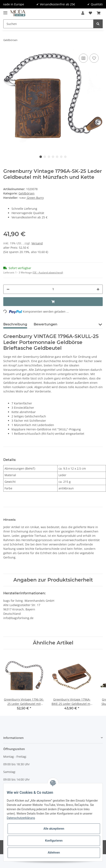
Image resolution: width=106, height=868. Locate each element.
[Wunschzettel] (90, 13)
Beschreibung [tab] (15, 324)
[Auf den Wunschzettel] (94, 58)
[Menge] (53, 289)
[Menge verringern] (8, 289)
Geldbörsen (26, 193)
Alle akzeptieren (54, 829)
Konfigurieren (54, 841)
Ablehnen (54, 853)
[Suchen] (48, 24)
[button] (83, 13)
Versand (37, 243)
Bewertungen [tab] (46, 324)
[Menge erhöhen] (98, 289)
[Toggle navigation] (5, 11)
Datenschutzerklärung (21, 818)
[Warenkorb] (99, 13)
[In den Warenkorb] (53, 302)
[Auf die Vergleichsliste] (83, 58)
